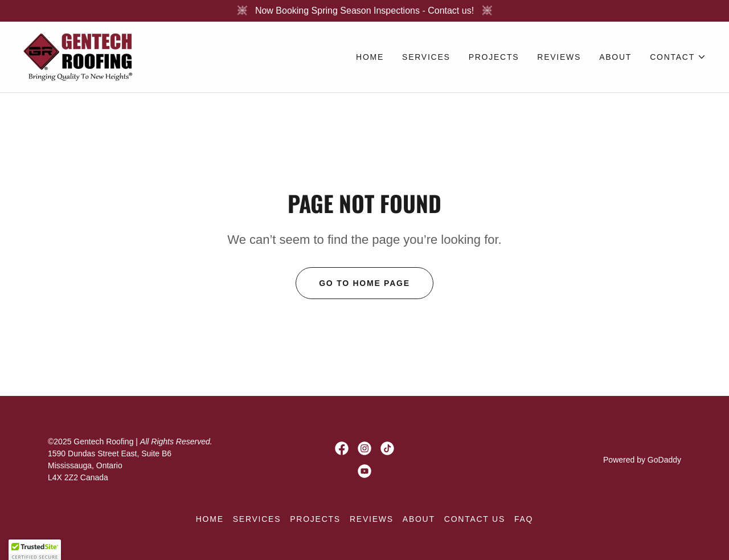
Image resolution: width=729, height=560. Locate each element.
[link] (79, 56)
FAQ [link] (524, 519)
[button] (678, 57)
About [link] (615, 57)
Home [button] (210, 519)
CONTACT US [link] (475, 519)
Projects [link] (494, 57)
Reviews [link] (559, 57)
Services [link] (426, 57)
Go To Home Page (364, 283)
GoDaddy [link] (664, 460)
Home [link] (370, 57)
